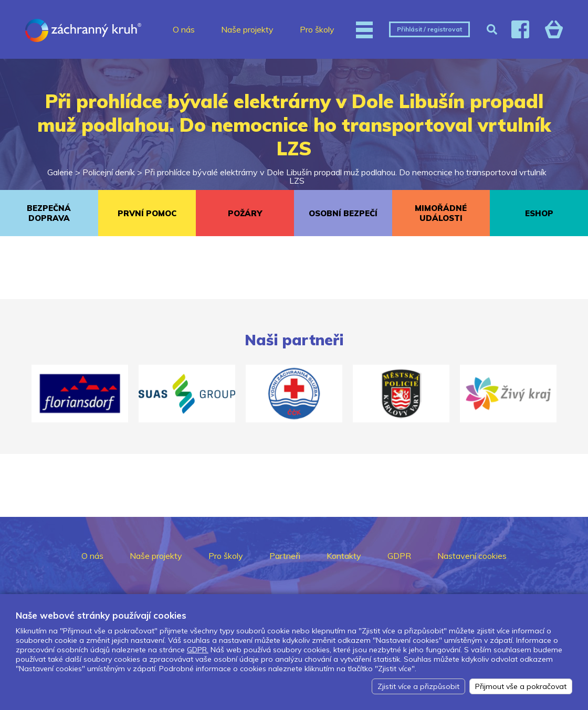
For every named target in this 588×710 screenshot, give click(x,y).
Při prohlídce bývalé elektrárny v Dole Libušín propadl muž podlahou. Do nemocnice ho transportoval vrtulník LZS (345, 176)
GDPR (399, 556)
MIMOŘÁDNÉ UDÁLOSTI (441, 213)
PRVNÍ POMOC (147, 213)
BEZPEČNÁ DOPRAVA (49, 213)
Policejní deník (109, 172)
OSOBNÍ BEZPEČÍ (343, 213)
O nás (184, 29)
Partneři (285, 556)
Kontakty (344, 556)
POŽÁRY (245, 213)
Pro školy (317, 29)
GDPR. (198, 650)
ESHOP (539, 213)
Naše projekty (247, 29)
